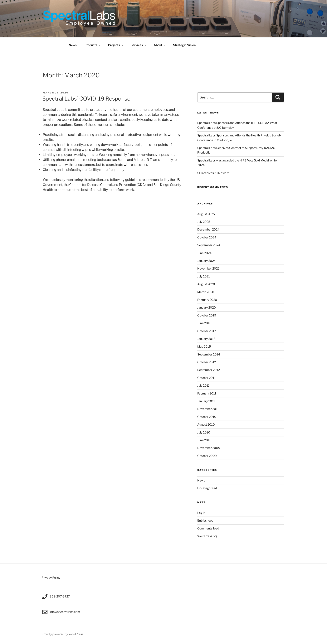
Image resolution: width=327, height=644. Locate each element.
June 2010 (204, 440)
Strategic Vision (184, 45)
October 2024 (207, 237)
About (160, 45)
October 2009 (207, 456)
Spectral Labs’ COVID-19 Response (86, 99)
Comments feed (208, 528)
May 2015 (204, 346)
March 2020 (206, 292)
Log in (201, 513)
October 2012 (207, 362)
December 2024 (208, 229)
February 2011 (207, 393)
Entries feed (205, 520)
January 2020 (207, 307)
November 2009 (209, 448)
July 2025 (204, 222)
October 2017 (207, 331)
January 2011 (206, 401)
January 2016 (206, 339)
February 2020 (207, 300)
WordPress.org (207, 536)
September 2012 (209, 370)
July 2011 (203, 385)
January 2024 (206, 261)
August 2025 (206, 214)
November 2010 (208, 409)
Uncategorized (207, 488)
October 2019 (207, 315)
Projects (116, 45)
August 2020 (206, 284)
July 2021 (204, 276)
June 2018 (204, 323)
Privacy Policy (51, 578)
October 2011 (206, 378)
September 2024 (209, 245)
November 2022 (208, 268)
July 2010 (204, 432)
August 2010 (206, 424)
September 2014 (209, 354)
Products (93, 45)
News (73, 45)
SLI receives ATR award (213, 173)
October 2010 (207, 417)
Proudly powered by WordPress (62, 634)
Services (139, 45)
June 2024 (204, 253)
